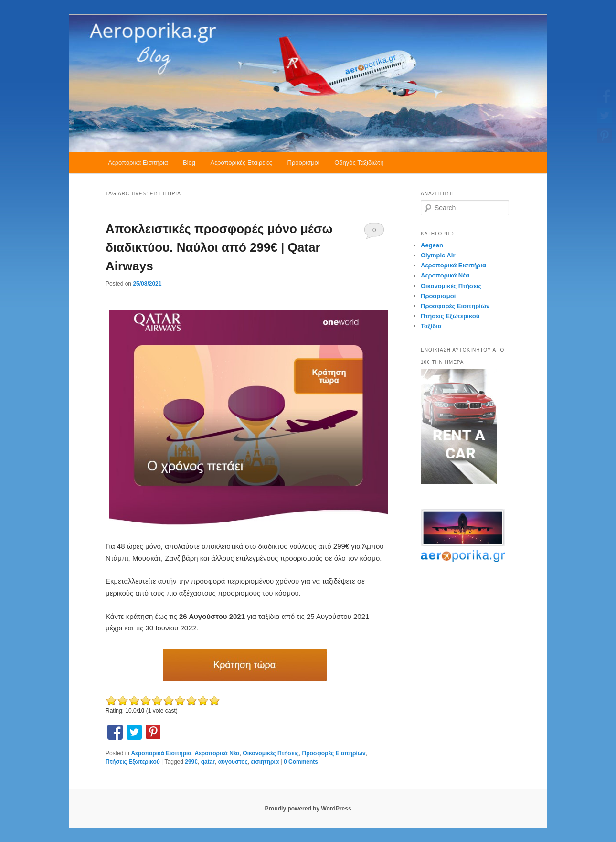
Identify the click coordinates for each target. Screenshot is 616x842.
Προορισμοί (303, 163)
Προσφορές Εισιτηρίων (334, 753)
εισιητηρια (265, 762)
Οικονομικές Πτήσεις (271, 753)
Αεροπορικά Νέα (217, 753)
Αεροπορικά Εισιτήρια (138, 163)
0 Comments (374, 233)
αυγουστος (233, 762)
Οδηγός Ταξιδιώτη (359, 163)
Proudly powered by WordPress (308, 809)
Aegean (432, 245)
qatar (208, 762)
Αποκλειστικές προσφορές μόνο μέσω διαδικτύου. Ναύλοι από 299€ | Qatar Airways (219, 247)
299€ (191, 762)
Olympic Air (438, 255)
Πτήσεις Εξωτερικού (133, 762)
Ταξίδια (431, 326)
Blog (189, 163)
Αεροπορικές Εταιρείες (242, 163)
